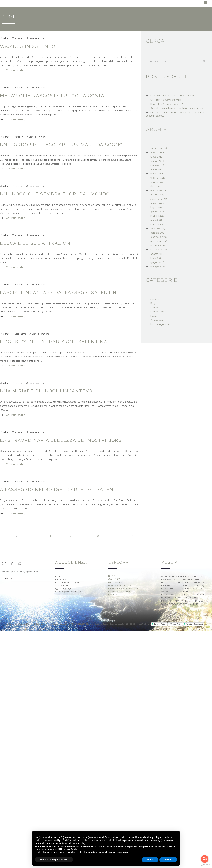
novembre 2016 (159, 241)
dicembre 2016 (159, 237)
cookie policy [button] (79, 843)
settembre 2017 (159, 199)
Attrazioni (19, 38)
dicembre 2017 (158, 186)
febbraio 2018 (158, 178)
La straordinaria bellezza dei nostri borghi (64, 440)
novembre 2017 (159, 191)
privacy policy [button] (153, 837)
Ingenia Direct (32, 572)
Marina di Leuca (120, 585)
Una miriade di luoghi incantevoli (49, 391)
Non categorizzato (161, 324)
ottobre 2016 (158, 245)
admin (6, 38)
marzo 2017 (157, 224)
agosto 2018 (157, 152)
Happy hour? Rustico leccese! (167, 104)
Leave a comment (37, 38)
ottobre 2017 (157, 195)
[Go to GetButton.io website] (205, 865)
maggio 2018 (157, 165)
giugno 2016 (157, 262)
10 (97, 536)
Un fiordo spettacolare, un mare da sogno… (63, 145)
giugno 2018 (157, 161)
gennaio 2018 (158, 182)
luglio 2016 (156, 258)
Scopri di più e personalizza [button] (54, 860)
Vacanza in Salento (28, 46)
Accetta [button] (168, 860)
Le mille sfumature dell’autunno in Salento (173, 96)
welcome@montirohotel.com (69, 592)
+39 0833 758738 (63, 589)
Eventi (154, 316)
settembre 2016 (159, 250)
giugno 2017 (157, 212)
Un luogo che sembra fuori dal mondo (55, 194)
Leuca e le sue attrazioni (36, 243)
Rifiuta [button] (150, 860)
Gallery (114, 579)
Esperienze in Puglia (123, 589)
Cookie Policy (176, 624)
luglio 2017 (156, 207)
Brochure (115, 582)
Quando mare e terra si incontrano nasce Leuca (177, 108)
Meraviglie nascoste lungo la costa (52, 95)
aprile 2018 (156, 169)
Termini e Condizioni (194, 624)
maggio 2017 (157, 216)
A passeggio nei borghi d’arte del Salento (60, 489)
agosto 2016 (157, 254)
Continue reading (16, 70)
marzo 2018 (157, 174)
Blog (153, 303)
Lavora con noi (120, 592)
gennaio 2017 (158, 233)
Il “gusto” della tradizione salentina (54, 342)
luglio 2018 (156, 157)
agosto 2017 (157, 203)
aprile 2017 (156, 220)
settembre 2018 (159, 148)
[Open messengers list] (205, 859)
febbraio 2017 (158, 229)
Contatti (115, 595)
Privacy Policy (160, 624)
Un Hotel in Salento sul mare (166, 100)
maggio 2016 (158, 266)
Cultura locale (158, 312)
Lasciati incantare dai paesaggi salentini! (60, 292)
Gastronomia (20, 334)
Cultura (154, 307)
